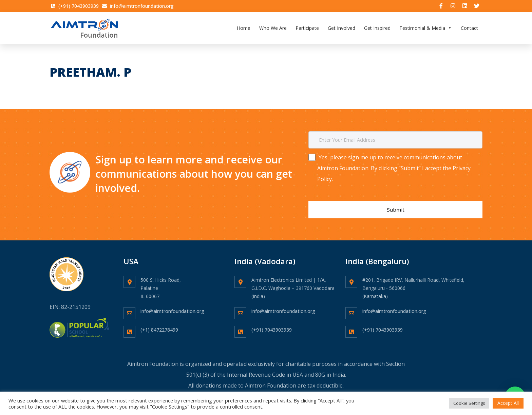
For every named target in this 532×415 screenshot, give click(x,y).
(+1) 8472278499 (159, 324)
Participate (307, 29)
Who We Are (273, 29)
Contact (469, 29)
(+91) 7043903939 (272, 324)
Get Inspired (377, 29)
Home (244, 29)
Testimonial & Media (426, 29)
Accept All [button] (508, 403)
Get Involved (341, 29)
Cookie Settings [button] (469, 403)
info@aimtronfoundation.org (172, 306)
